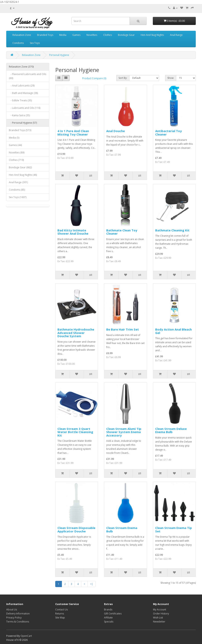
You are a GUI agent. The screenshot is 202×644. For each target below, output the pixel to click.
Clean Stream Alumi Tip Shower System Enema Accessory (124, 432)
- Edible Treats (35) (20, 100)
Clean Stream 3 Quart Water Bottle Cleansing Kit (75, 432)
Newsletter (159, 622)
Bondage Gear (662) (20, 167)
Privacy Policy (14, 618)
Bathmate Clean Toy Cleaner (122, 232)
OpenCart (26, 636)
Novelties (92, 35)
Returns (60, 614)
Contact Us (61, 610)
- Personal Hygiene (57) (23, 123)
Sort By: (123, 78)
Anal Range (176, 35)
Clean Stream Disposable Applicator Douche (76, 529)
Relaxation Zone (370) (21, 67)
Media (63, 35)
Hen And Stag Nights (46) (23, 175)
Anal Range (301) (18, 182)
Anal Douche (116, 131)
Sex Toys (35, 43)
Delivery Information (18, 614)
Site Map (60, 618)
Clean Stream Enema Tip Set (174, 529)
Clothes (108, 35)
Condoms (18, 43)
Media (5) (14, 138)
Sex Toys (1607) (18, 197)
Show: (171, 78)
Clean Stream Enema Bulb (122, 529)
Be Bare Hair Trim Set (123, 329)
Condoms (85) (17, 190)
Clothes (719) (16, 160)
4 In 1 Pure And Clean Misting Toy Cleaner (73, 133)
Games (76, 35)
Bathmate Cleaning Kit (172, 230)
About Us (12, 610)
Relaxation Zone (22, 35)
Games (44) (15, 145)
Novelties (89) (17, 153)
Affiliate (108, 618)
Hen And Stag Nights (152, 35)
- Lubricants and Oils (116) (25, 108)
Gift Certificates (113, 614)
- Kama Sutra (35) (19, 115)
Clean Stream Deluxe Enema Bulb (171, 430)
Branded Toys (45, 35)
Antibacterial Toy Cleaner (169, 133)
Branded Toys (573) (20, 130)
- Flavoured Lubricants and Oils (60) (28, 76)
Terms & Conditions (18, 622)
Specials (109, 622)
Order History (161, 614)
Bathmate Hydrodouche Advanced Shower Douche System (76, 333)
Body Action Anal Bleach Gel (173, 331)
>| (92, 584)
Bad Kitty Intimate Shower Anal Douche (73, 232)
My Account (160, 610)
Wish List (158, 618)
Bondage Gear (126, 35)
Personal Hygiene (59, 55)
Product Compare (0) (94, 78)
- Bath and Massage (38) (23, 93)
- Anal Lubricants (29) (22, 86)
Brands (108, 610)
